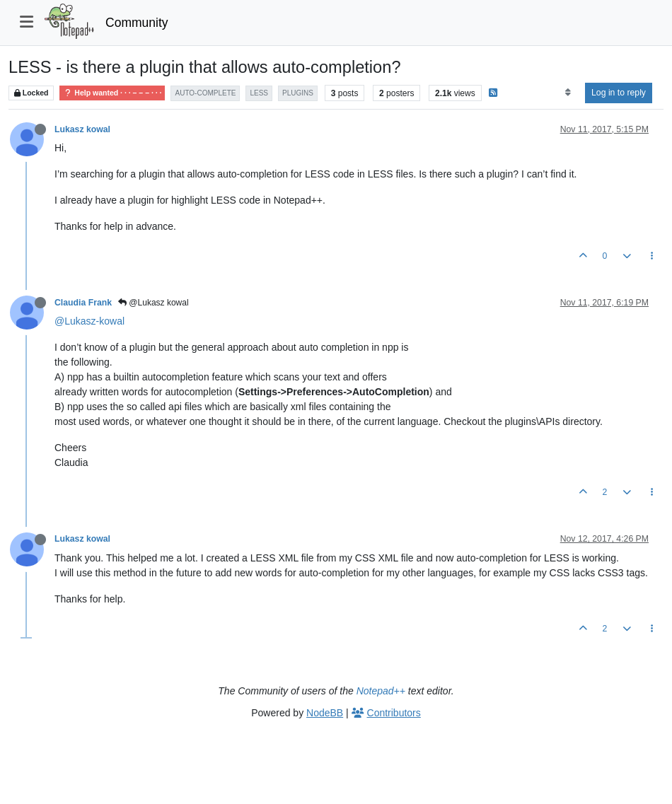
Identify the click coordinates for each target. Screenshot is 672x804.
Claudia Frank (83, 303)
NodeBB (325, 713)
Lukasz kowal (82, 129)
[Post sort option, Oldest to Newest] (568, 93)
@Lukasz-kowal (89, 321)
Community (137, 23)
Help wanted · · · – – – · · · (112, 93)
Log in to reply (619, 93)
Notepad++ (381, 691)
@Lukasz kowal (153, 303)
